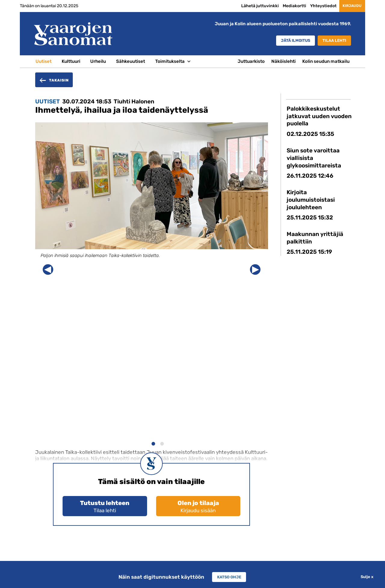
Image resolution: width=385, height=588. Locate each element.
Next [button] (255, 269)
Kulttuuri (71, 61)
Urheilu (98, 61)
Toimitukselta (170, 61)
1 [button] (153, 443)
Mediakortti (286, 6)
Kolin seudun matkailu (326, 61)
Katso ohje (229, 577)
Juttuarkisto (251, 61)
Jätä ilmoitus (286, 41)
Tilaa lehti (332, 41)
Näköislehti (283, 61)
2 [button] (162, 443)
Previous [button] (48, 269)
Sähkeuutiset (131, 61)
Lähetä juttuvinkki (252, 6)
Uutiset (43, 61)
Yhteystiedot (315, 6)
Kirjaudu (348, 6)
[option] (152, 196)
